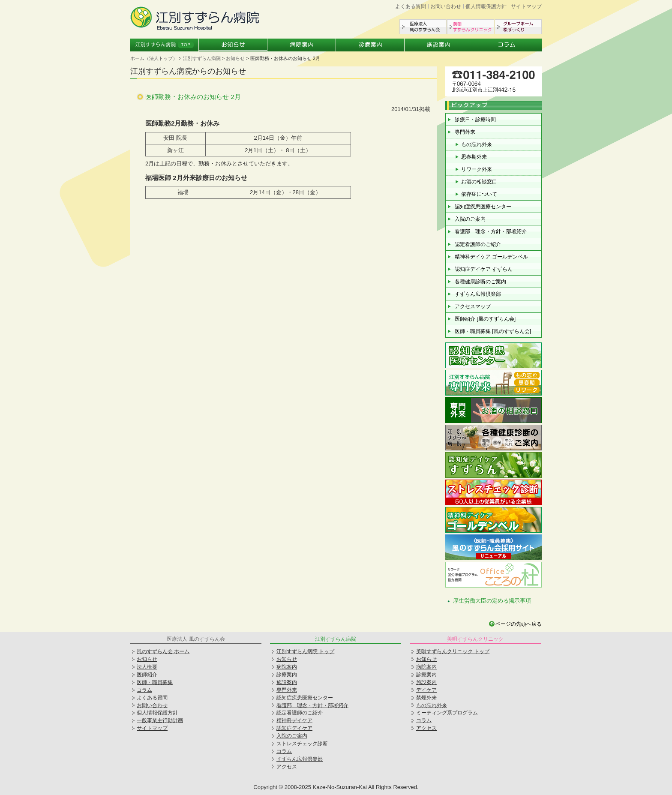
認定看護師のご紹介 (478, 244)
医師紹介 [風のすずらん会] (485, 319)
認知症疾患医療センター (483, 207)
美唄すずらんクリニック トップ (453, 651)
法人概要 (147, 667)
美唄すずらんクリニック (471, 27)
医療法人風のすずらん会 (423, 27)
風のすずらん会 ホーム (163, 651)
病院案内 (302, 45)
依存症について (479, 194)
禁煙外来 (426, 698)
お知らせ (233, 45)
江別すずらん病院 (202, 58)
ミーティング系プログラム (447, 713)
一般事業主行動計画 (160, 720)
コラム (507, 45)
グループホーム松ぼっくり (518, 27)
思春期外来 (474, 157)
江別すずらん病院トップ (165, 45)
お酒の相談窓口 (479, 182)
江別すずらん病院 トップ (305, 651)
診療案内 (370, 45)
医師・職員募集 (155, 682)
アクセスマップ (473, 306)
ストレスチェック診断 (302, 744)
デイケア (426, 690)
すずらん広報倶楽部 (478, 294)
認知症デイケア (294, 728)
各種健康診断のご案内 (480, 282)
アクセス (287, 767)
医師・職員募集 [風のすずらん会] (493, 331)
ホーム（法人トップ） (154, 58)
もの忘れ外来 (477, 144)
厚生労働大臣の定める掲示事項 (492, 601)
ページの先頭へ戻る (519, 624)
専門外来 (465, 132)
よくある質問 (411, 6)
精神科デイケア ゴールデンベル (491, 257)
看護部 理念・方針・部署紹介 (491, 231)
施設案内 (439, 45)
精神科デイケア (294, 720)
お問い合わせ (446, 6)
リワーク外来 (477, 169)
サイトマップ (526, 6)
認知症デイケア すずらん (484, 269)
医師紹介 (147, 675)
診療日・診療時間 (475, 120)
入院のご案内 (470, 219)
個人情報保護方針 (486, 6)
